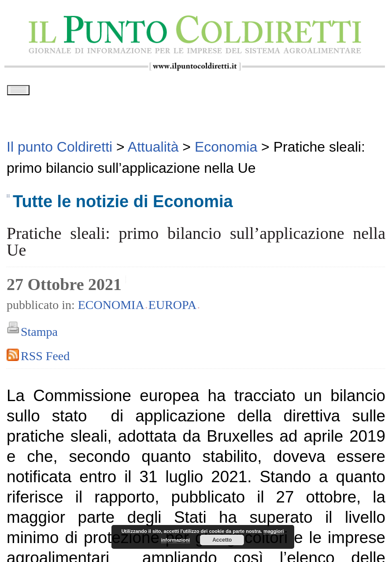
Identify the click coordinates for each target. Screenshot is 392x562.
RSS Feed (45, 359)
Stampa (39, 335)
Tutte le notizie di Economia (123, 204)
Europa (172, 307)
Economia (111, 307)
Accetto (222, 540)
